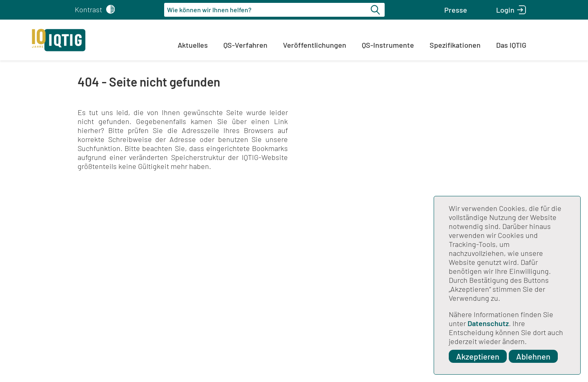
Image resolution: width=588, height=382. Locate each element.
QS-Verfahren (245, 45)
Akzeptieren (478, 356)
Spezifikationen (455, 45)
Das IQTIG (511, 45)
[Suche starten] (376, 10)
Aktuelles (193, 45)
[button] (456, 10)
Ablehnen (533, 356)
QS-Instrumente (388, 45)
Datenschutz (488, 323)
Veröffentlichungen (315, 45)
